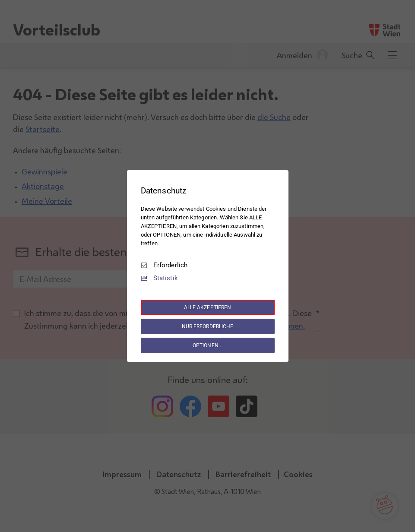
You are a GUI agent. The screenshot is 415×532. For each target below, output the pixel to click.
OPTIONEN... (207, 345)
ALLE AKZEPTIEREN (208, 307)
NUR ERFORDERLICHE (208, 326)
